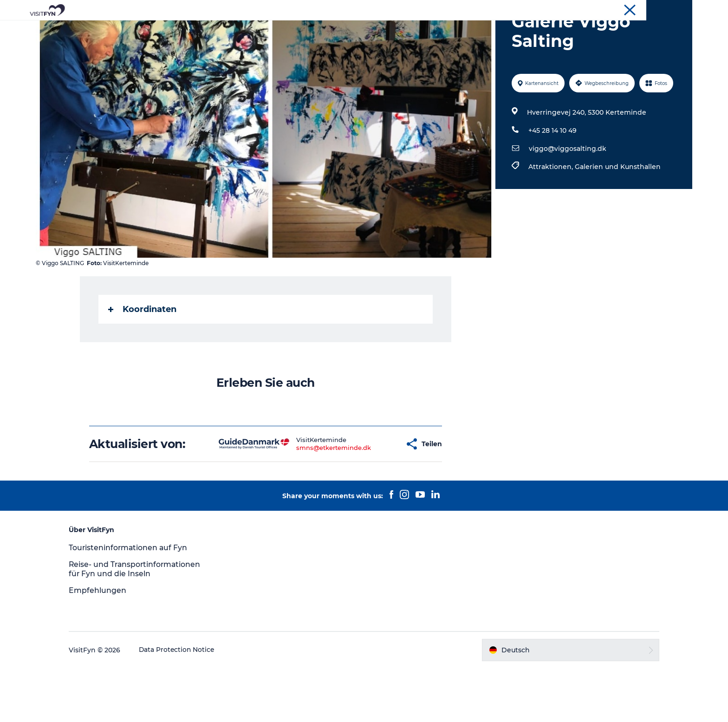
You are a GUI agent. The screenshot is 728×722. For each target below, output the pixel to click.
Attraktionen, (551, 211)
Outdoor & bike (323, 30)
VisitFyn (680, 9)
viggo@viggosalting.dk (567, 193)
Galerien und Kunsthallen (617, 211)
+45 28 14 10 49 (552, 175)
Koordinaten (143, 353)
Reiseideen (263, 30)
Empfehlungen (105, 644)
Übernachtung (458, 30)
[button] (374, 488)
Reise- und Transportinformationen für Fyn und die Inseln (136, 618)
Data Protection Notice (185, 704)
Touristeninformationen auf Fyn (136, 592)
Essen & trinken (391, 30)
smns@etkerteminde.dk (309, 492)
